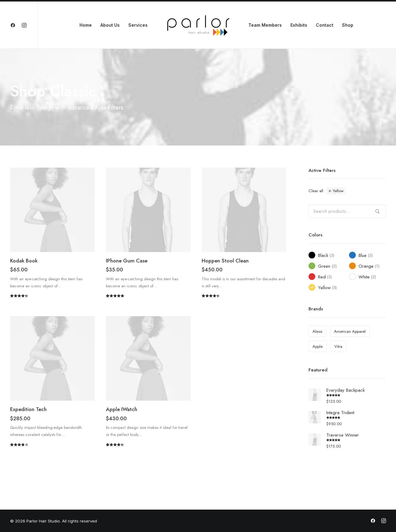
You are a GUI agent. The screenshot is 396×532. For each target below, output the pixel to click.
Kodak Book (24, 261)
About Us (110, 25)
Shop (348, 25)
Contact (325, 25)
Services (138, 25)
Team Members (265, 25)
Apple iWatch (122, 409)
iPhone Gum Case (127, 261)
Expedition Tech (28, 409)
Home (86, 25)
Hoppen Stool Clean (225, 261)
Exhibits (299, 25)
